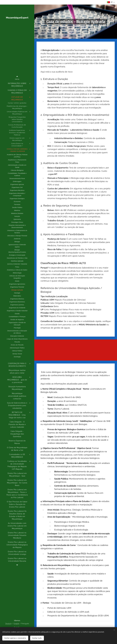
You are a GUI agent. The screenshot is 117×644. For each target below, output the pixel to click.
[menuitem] (17, 79)
